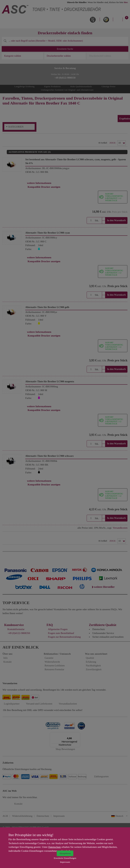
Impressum (65, 862)
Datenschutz (55, 847)
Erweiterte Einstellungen (65, 858)
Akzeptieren (65, 853)
